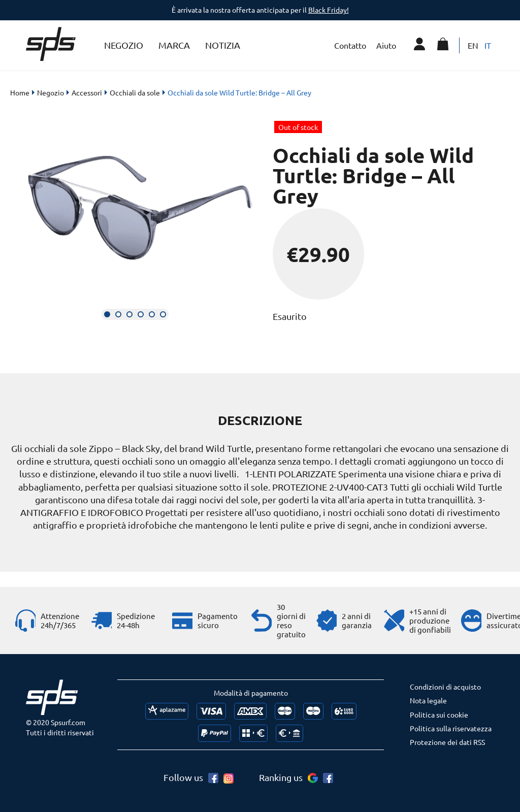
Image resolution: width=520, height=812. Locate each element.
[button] (107, 314)
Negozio (124, 45)
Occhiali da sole (135, 92)
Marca (174, 45)
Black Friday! (329, 10)
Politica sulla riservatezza (451, 728)
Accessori (87, 92)
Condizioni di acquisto (445, 687)
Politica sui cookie (439, 714)
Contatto (350, 45)
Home (20, 92)
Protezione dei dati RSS (447, 742)
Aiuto (386, 45)
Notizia (223, 45)
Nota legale (428, 700)
